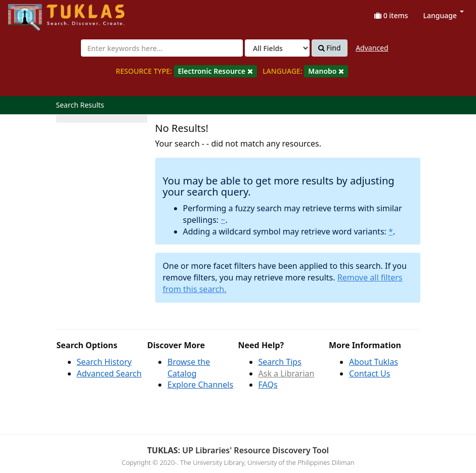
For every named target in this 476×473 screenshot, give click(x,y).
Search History (104, 362)
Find (330, 48)
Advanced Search (109, 373)
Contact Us (370, 373)
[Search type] (277, 48)
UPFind (33, 13)
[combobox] (162, 48)
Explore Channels (200, 385)
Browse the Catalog (189, 368)
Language (444, 15)
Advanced (372, 48)
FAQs (268, 385)
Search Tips (280, 362)
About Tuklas (374, 362)
